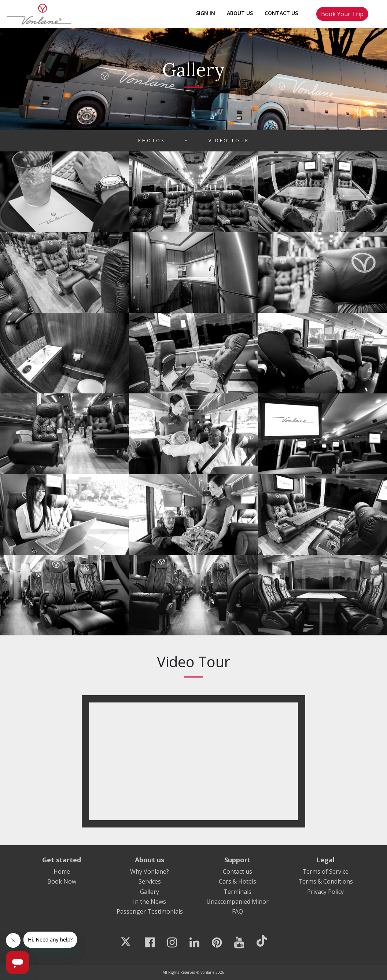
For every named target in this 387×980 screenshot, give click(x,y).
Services (150, 881)
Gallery (150, 892)
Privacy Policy (325, 892)
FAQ (237, 911)
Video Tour (229, 141)
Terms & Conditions (326, 881)
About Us (240, 13)
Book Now (62, 881)
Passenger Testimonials (150, 911)
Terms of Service (325, 871)
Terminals (237, 892)
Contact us (237, 871)
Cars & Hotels (237, 881)
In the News (150, 902)
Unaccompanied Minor (237, 902)
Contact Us (281, 13)
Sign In (206, 13)
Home (62, 871)
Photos (152, 141)
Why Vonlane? (150, 871)
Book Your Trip (342, 14)
